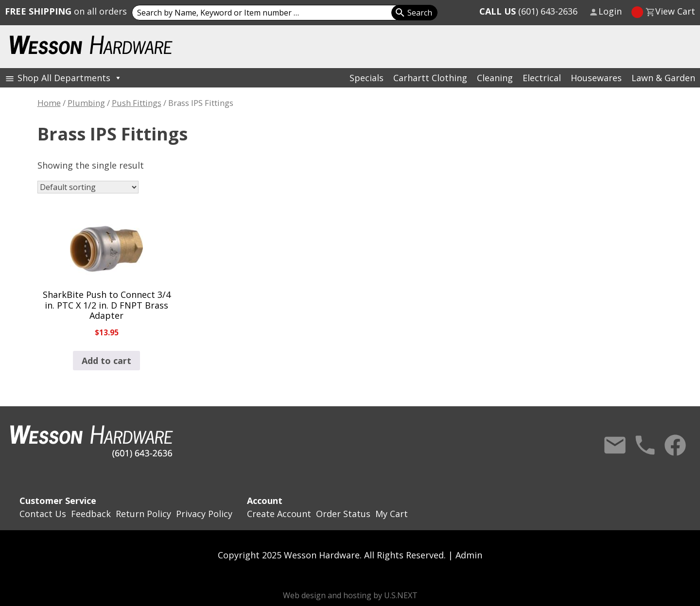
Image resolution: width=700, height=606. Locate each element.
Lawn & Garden (663, 78)
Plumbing (86, 103)
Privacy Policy (204, 514)
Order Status (343, 514)
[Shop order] (88, 187)
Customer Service (58, 501)
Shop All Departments (70, 78)
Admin (469, 555)
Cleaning (495, 78)
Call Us (645, 445)
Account (265, 501)
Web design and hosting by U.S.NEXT (350, 595)
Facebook (675, 445)
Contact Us (615, 445)
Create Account (279, 514)
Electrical (542, 78)
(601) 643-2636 (528, 11)
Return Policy (143, 514)
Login (610, 11)
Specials (367, 78)
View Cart (675, 11)
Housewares (596, 78)
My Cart (392, 514)
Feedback (91, 514)
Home (49, 103)
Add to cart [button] (106, 361)
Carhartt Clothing (430, 78)
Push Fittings (137, 103)
